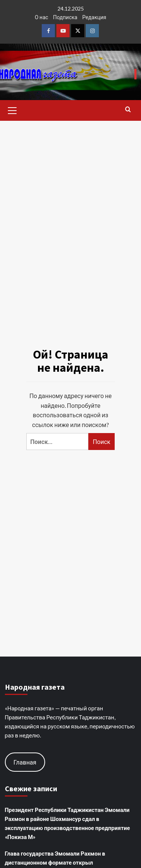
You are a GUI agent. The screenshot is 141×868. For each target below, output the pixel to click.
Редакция (94, 17)
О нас (41, 17)
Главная (25, 762)
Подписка (65, 17)
